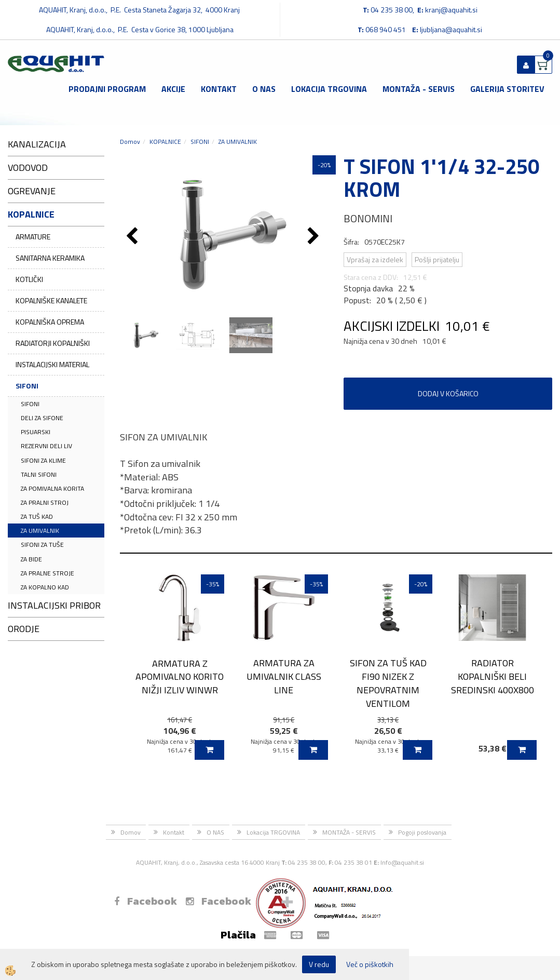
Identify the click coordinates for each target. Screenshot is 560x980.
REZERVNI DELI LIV (46, 446)
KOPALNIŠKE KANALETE (51, 300)
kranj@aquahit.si (451, 10)
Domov (130, 142)
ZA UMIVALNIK (40, 531)
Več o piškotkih (370, 964)
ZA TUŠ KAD (37, 516)
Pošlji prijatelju (437, 259)
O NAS (264, 89)
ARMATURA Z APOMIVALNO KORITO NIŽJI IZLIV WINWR (180, 677)
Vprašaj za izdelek (375, 259)
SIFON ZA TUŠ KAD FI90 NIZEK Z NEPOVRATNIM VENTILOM (388, 683)
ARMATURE (33, 237)
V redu (319, 964)
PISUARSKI (36, 432)
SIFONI (27, 386)
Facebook (146, 901)
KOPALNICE (165, 142)
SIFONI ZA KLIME (43, 460)
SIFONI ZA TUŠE (42, 545)
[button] (315, 237)
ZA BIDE (31, 559)
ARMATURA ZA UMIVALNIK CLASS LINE (284, 676)
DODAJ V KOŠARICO (448, 393)
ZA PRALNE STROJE (47, 573)
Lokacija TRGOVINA (329, 89)
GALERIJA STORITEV (507, 89)
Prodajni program (107, 89)
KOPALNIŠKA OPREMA (50, 322)
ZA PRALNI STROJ (45, 502)
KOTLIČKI (29, 279)
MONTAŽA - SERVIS (419, 89)
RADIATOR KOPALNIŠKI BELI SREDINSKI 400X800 (493, 676)
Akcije (173, 89)
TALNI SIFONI (39, 474)
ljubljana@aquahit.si (451, 29)
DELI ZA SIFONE (42, 418)
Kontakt (219, 89)
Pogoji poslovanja (422, 832)
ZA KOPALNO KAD (45, 587)
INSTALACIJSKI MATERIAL (52, 364)
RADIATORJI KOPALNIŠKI (53, 343)
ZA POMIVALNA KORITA (52, 488)
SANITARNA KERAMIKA (50, 258)
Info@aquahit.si (402, 862)
